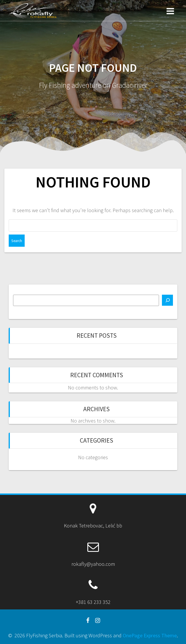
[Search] (167, 300)
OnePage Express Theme (150, 635)
